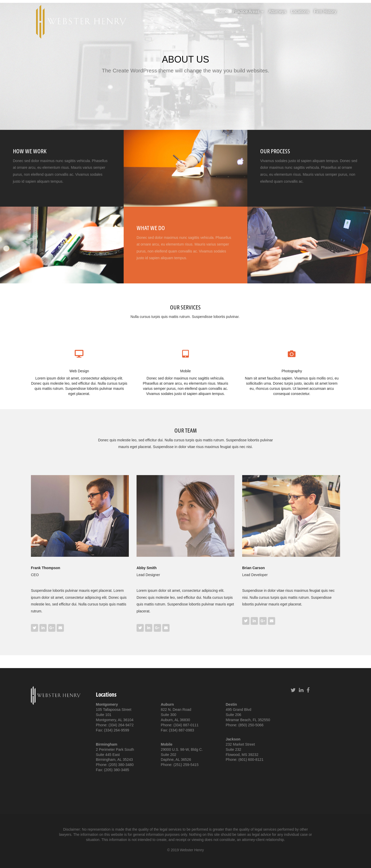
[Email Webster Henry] (60, 628)
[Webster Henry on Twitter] (35, 628)
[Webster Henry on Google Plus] (52, 628)
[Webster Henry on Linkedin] (43, 628)
